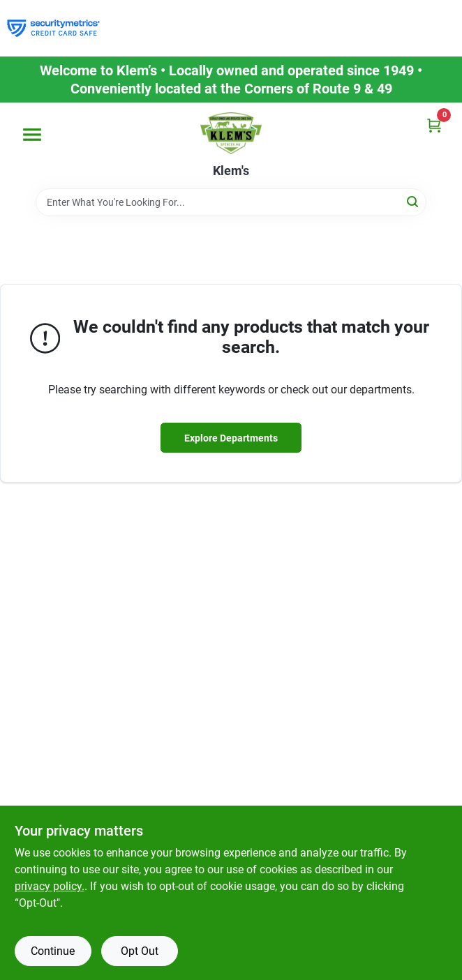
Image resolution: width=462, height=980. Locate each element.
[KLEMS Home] (231, 133)
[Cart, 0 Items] (434, 125)
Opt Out (140, 951)
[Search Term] (231, 202)
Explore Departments (231, 438)
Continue (53, 951)
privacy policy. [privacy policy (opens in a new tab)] (50, 886)
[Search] (413, 201)
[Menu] (32, 135)
